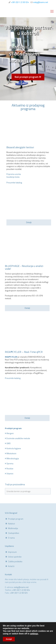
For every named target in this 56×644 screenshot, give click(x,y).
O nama (11, 538)
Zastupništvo (14, 533)
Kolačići (11, 566)
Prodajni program (16, 519)
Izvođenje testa (13, 177)
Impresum (12, 552)
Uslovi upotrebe (15, 557)
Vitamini (10, 474)
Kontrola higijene (14, 448)
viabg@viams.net (41, 2)
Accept (9, 639)
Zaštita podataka (15, 561)
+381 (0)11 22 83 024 (20, 2)
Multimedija (13, 528)
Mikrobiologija (13, 458)
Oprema (10, 464)
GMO (9, 443)
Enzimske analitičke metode (18, 438)
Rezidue (10, 469)
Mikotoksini (11, 453)
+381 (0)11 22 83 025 (19, 593)
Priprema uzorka (14, 174)
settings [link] (34, 634)
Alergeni (10, 433)
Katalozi (11, 524)
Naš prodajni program (28, 77)
